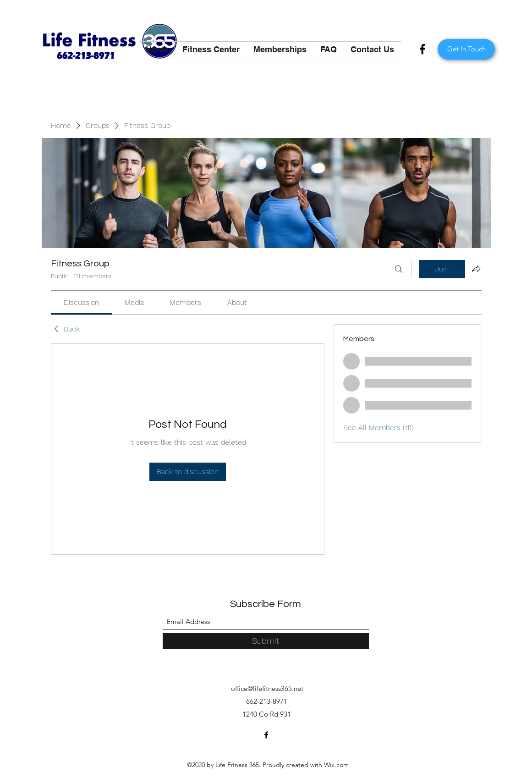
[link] (81, 302)
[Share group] (476, 269)
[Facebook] (422, 49)
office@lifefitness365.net (267, 688)
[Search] (399, 269)
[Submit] (266, 641)
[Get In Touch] (466, 49)
